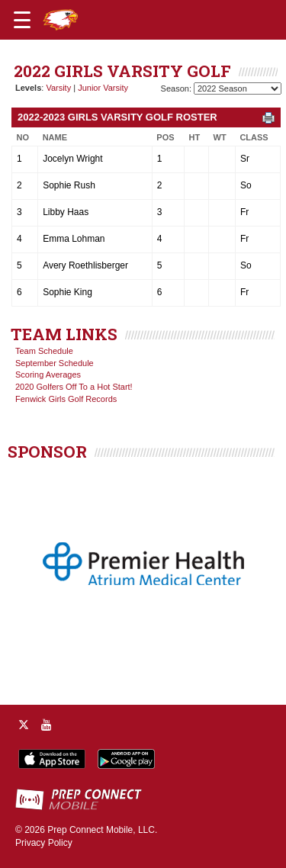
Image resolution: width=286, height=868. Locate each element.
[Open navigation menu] (22, 20)
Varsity (58, 88)
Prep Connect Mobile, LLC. (102, 830)
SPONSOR (47, 452)
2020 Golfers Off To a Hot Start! (74, 387)
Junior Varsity (103, 88)
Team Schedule (44, 351)
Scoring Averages (48, 375)
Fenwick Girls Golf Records (66, 399)
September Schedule (55, 363)
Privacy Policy (44, 843)
